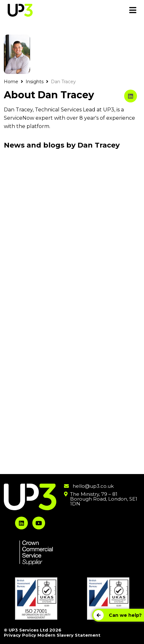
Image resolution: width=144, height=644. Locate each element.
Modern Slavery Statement (69, 635)
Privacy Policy (20, 635)
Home (11, 82)
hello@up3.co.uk (93, 486)
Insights (35, 82)
